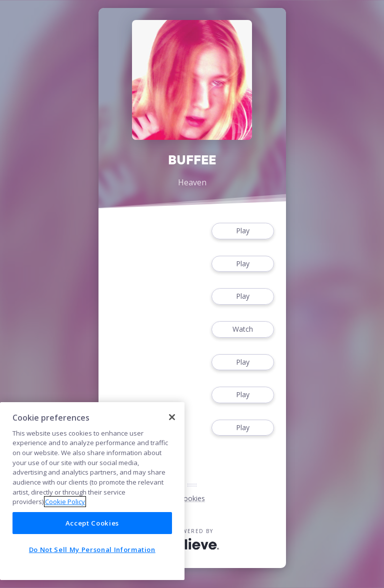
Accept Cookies (92, 523)
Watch (242, 329)
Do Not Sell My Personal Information (92, 550)
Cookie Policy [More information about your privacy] (65, 502)
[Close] (172, 417)
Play (242, 231)
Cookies (192, 498)
